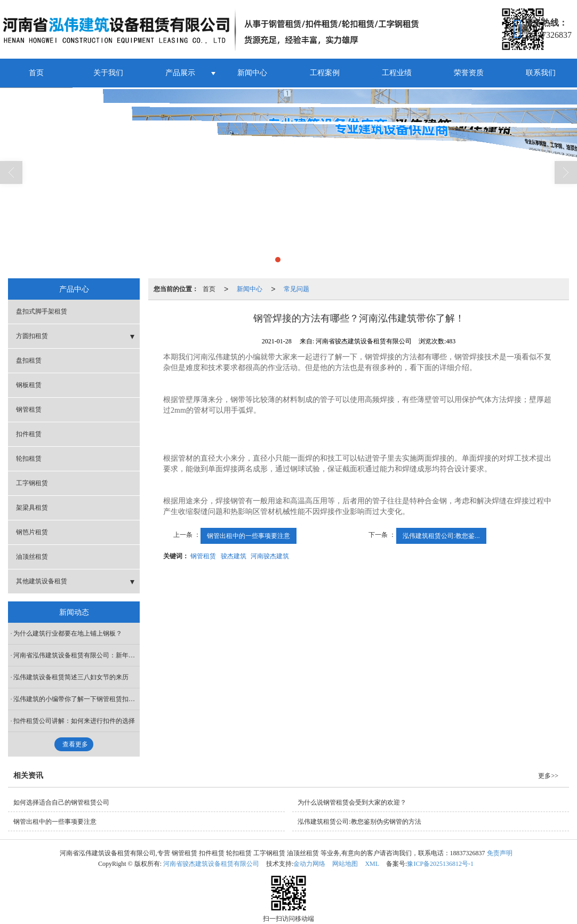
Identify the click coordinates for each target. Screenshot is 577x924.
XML (372, 863)
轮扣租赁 (29, 458)
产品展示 (180, 72)
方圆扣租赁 (32, 335)
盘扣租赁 (29, 360)
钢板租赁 (29, 384)
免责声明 (500, 853)
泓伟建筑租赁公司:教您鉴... (441, 535)
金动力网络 (309, 863)
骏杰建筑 (234, 556)
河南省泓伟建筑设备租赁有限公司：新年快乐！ (77, 655)
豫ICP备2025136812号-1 (440, 863)
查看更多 (75, 744)
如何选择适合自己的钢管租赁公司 (61, 802)
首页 (36, 72)
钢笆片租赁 (32, 532)
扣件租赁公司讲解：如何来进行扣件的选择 (74, 720)
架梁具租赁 (32, 507)
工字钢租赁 (32, 483)
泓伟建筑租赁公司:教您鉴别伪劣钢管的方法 (359, 821)
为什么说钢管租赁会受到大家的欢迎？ (352, 802)
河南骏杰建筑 (270, 556)
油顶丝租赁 (32, 556)
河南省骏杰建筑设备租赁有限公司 (211, 863)
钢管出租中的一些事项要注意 (249, 535)
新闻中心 (252, 72)
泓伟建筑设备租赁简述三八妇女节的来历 (71, 677)
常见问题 (296, 288)
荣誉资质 (469, 72)
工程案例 (325, 72)
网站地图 (345, 863)
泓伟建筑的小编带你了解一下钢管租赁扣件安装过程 (77, 698)
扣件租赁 (29, 433)
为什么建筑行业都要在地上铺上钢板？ (68, 633)
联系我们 (541, 72)
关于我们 (108, 72)
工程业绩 (397, 72)
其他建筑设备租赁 (42, 581)
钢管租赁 (203, 556)
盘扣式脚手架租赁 (42, 311)
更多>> (548, 775)
